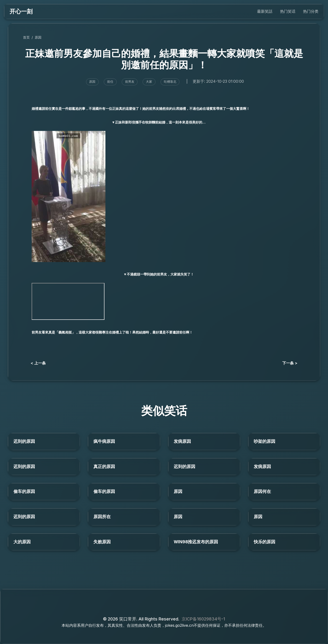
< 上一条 (38, 363)
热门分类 (311, 11)
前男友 (130, 82)
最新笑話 (265, 11)
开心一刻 (21, 11)
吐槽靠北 (170, 82)
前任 (110, 82)
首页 (26, 37)
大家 (149, 82)
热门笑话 (288, 11)
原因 (38, 37)
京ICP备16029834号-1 (203, 619)
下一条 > (290, 363)
